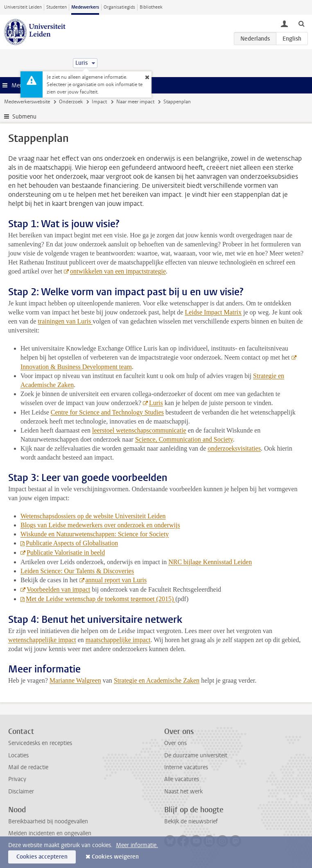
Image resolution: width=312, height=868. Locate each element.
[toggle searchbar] (301, 23)
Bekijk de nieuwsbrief (191, 821)
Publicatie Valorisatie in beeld (66, 552)
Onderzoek (71, 102)
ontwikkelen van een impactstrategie (118, 271)
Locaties (18, 755)
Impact (99, 102)
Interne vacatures (186, 767)
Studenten (57, 7)
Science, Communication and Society (184, 439)
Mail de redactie (28, 767)
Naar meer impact (135, 102)
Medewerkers (85, 7)
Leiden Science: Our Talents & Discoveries (77, 571)
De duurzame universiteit (196, 755)
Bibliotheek (151, 7)
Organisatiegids (119, 7)
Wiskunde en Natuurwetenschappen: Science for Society (95, 534)
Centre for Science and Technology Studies (107, 412)
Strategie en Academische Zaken (157, 680)
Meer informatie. (137, 845)
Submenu (24, 117)
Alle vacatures (182, 779)
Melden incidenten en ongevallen (50, 833)
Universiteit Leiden (23, 7)
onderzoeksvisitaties (234, 448)
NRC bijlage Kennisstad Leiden (210, 562)
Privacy (17, 779)
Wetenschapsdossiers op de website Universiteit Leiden (93, 516)
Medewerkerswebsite (27, 102)
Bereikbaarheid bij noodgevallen (48, 821)
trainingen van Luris (65, 321)
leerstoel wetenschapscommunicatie (139, 430)
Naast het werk (183, 792)
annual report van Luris (116, 580)
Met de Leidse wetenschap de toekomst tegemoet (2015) (101, 599)
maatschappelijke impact (118, 640)
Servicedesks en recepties (40, 743)
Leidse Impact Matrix (213, 312)
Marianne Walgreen (75, 680)
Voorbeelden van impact (58, 589)
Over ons (175, 743)
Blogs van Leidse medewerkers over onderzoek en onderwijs (100, 525)
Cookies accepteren (42, 857)
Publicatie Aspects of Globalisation (72, 543)
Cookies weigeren (115, 857)
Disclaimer (21, 792)
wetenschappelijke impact (42, 640)
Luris (156, 403)
